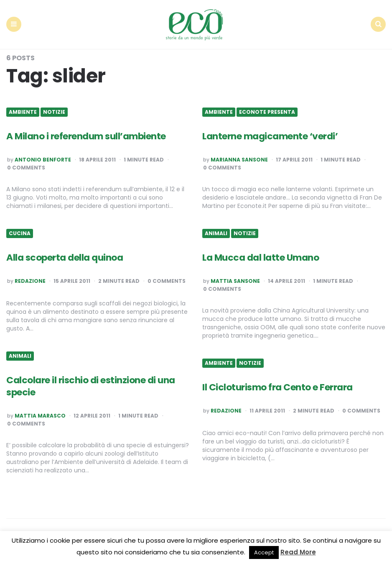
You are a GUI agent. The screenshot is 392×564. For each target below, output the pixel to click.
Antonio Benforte (43, 160)
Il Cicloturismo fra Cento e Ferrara (277, 387)
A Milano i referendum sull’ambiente (87, 136)
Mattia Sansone (235, 281)
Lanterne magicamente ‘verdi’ (270, 136)
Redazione (30, 281)
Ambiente (23, 112)
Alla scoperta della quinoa (65, 257)
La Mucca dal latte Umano (261, 257)
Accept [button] (264, 552)
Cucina (20, 233)
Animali (216, 233)
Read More (298, 552)
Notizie (54, 112)
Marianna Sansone (239, 160)
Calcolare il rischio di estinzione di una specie (91, 386)
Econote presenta (267, 112)
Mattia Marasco (40, 416)
